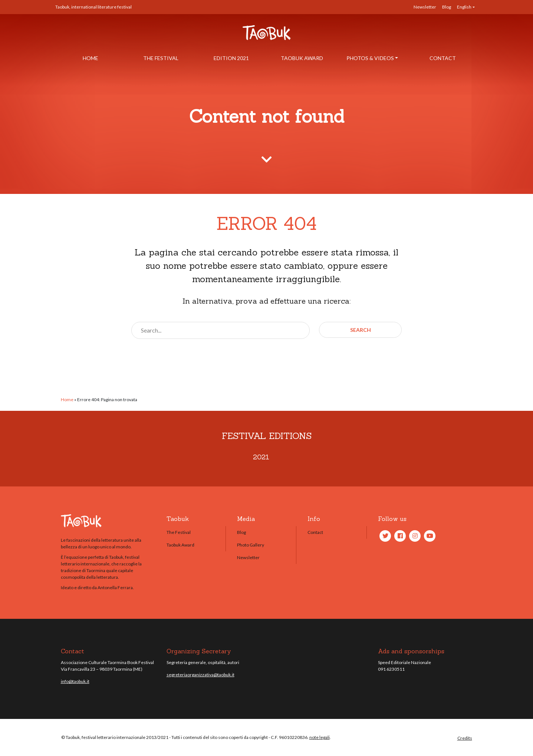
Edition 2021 (231, 58)
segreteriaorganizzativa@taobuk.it (200, 675)
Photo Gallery (251, 545)
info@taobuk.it (75, 681)
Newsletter (425, 7)
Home (91, 58)
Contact (443, 58)
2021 (261, 457)
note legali (320, 737)
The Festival (161, 58)
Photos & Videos (370, 58)
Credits (465, 738)
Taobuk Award (302, 58)
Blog (447, 7)
